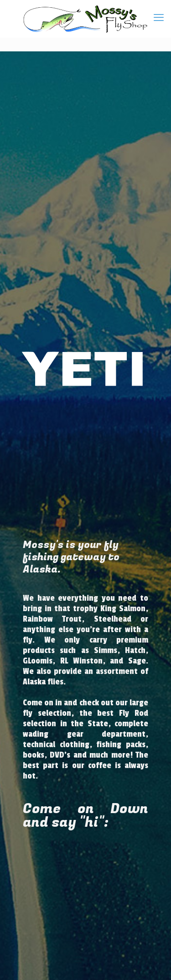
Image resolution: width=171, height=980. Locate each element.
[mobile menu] (159, 18)
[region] (85, 368)
